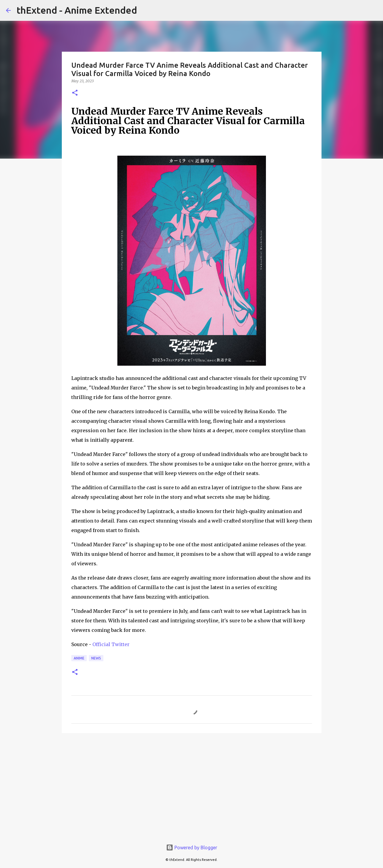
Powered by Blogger (192, 848)
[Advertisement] (192, 784)
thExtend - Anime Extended (77, 10)
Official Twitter (111, 644)
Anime (79, 658)
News (96, 658)
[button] (75, 93)
